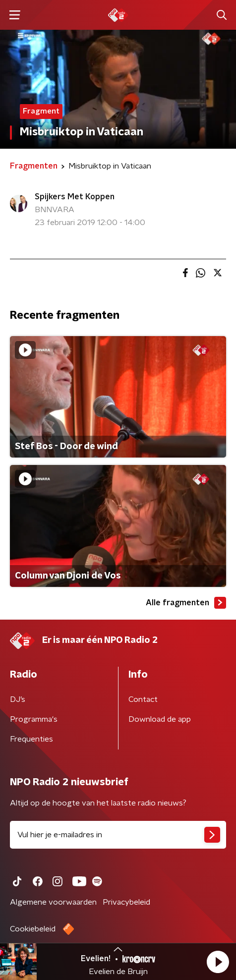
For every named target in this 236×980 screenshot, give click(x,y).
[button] (218, 962)
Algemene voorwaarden (53, 902)
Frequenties (31, 739)
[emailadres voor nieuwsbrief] (118, 835)
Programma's (34, 719)
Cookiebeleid (33, 929)
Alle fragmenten (186, 603)
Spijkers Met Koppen (75, 197)
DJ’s (18, 699)
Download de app (160, 719)
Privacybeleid (126, 902)
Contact (143, 699)
